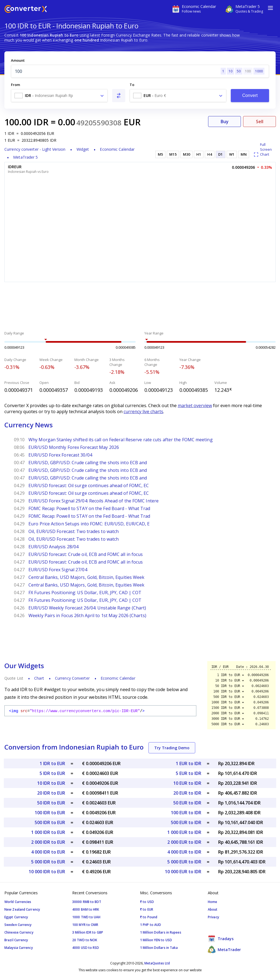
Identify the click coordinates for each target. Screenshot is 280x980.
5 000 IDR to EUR (48, 862)
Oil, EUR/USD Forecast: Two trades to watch (74, 531)
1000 (259, 71)
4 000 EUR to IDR (184, 852)
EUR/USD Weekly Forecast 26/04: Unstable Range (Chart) (87, 608)
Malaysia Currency (19, 948)
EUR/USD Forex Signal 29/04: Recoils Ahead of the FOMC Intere (94, 501)
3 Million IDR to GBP (88, 932)
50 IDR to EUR (51, 803)
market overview (195, 405)
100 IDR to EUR (50, 813)
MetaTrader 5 (25, 157)
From (15, 85)
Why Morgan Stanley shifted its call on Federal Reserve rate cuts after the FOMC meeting (121, 440)
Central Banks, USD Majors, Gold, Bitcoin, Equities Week (87, 577)
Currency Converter (72, 678)
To (132, 85)
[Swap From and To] (119, 96)
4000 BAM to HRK (86, 909)
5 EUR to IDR (189, 773)
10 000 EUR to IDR (183, 872)
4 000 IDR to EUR (48, 852)
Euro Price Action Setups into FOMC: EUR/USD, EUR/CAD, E (89, 524)
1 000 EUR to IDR (184, 832)
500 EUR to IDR (186, 822)
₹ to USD (147, 902)
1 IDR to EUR (52, 763)
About (213, 909)
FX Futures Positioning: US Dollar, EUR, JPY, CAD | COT (85, 593)
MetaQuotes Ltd (157, 963)
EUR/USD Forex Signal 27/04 (58, 570)
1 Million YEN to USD (156, 940)
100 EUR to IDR (186, 813)
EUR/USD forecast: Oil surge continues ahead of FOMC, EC (89, 485)
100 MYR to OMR (85, 925)
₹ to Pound (149, 917)
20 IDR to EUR (51, 793)
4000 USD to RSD (86, 948)
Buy (225, 122)
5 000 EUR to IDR (184, 862)
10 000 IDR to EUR (47, 872)
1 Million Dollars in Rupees (161, 932)
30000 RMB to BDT (87, 902)
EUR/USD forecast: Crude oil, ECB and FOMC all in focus (86, 554)
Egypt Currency (16, 917)
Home (212, 902)
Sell (260, 122)
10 (231, 71)
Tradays (221, 938)
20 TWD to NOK (85, 940)
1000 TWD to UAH (86, 917)
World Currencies (18, 902)
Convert (250, 95)
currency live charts (143, 411)
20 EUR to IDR (187, 793)
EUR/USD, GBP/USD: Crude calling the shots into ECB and (88, 463)
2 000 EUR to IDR (184, 842)
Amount (18, 60)
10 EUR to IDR (187, 783)
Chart (39, 678)
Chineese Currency (19, 932)
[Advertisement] (140, 307)
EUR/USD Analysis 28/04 (53, 547)
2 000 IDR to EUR (48, 842)
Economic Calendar (117, 149)
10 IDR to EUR (51, 783)
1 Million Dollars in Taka (159, 948)
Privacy (213, 917)
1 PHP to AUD (151, 925)
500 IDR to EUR (50, 822)
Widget (83, 149)
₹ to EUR (147, 909)
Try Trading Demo (172, 748)
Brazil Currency (16, 940)
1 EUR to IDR (189, 763)
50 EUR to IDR (187, 803)
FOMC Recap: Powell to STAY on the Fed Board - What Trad (89, 508)
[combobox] (59, 96)
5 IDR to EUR (52, 773)
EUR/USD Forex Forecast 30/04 (60, 455)
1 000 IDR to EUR (48, 832)
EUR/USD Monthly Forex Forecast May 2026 (74, 447)
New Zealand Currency (22, 909)
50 (239, 71)
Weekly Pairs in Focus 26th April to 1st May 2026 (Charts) (87, 615)
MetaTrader (224, 949)
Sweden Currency (18, 925)
